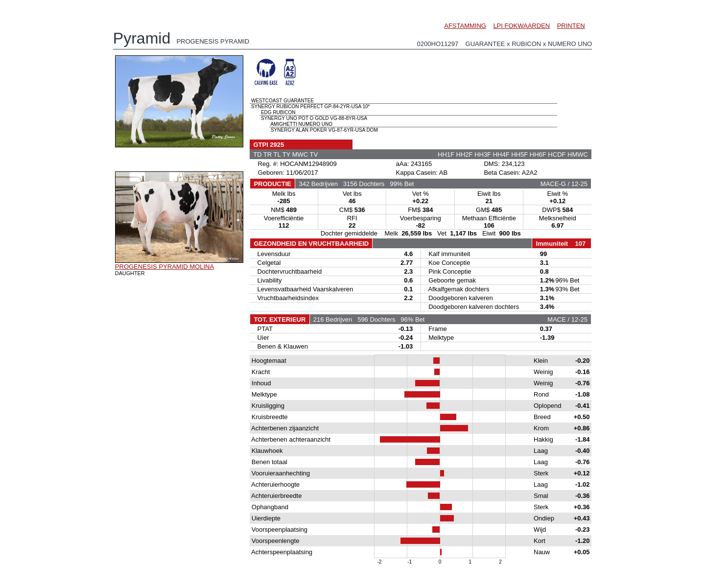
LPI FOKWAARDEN (521, 26)
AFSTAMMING (465, 26)
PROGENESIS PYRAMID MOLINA (164, 267)
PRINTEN (571, 26)
